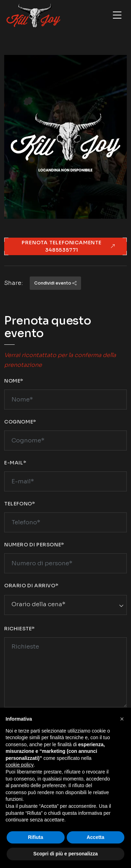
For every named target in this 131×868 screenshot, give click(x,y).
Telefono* (20, 504)
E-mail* (15, 463)
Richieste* (20, 629)
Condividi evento (55, 283)
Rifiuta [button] (36, 837)
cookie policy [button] (20, 765)
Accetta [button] (96, 837)
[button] (122, 719)
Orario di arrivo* (31, 586)
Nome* (14, 381)
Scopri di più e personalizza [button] (65, 854)
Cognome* (20, 422)
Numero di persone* (34, 545)
